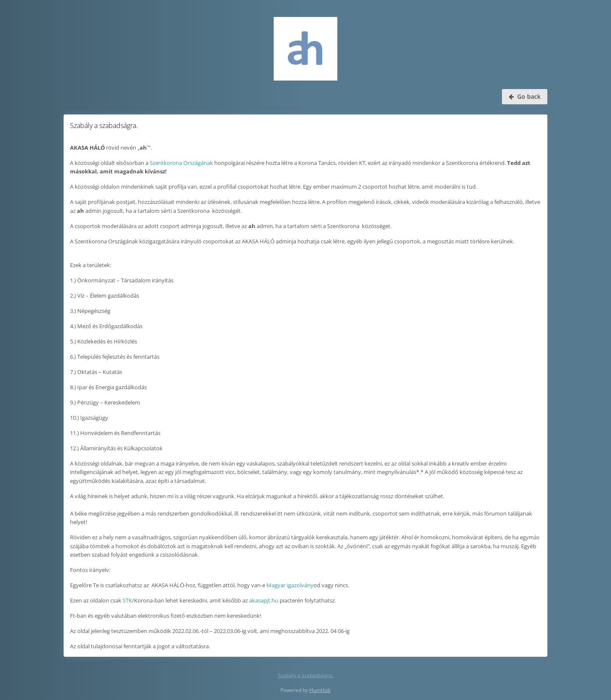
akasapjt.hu (264, 600)
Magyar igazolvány (290, 585)
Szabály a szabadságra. (306, 675)
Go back (525, 96)
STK (127, 600)
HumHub (320, 690)
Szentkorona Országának (181, 163)
